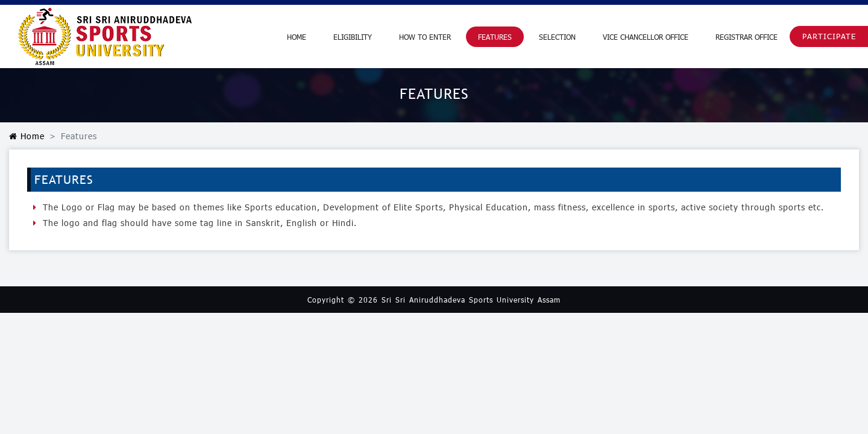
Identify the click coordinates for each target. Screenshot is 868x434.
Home (297, 37)
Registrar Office (747, 37)
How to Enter (425, 37)
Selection (557, 37)
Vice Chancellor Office (646, 37)
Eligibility (353, 37)
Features (495, 37)
